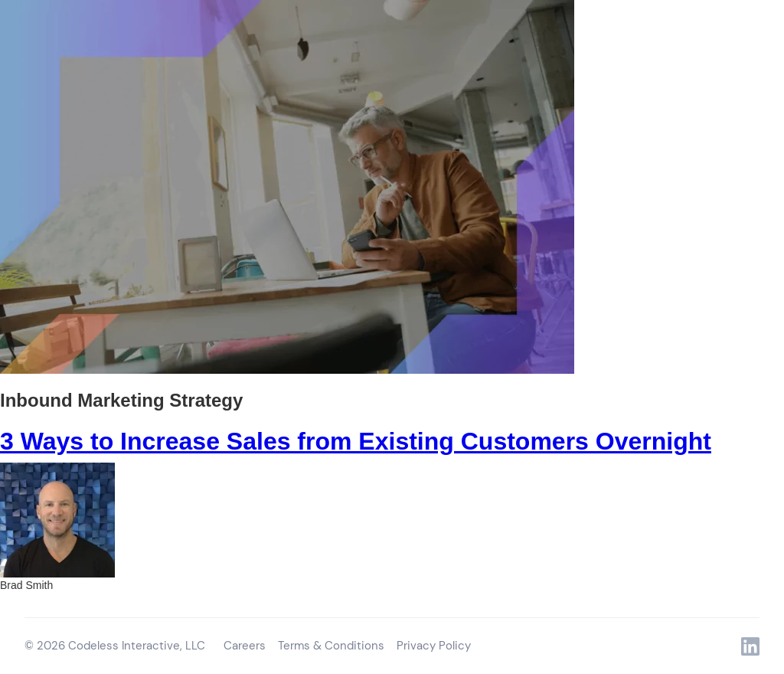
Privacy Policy (434, 646)
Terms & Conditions (331, 646)
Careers (245, 646)
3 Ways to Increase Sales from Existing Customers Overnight (356, 441)
